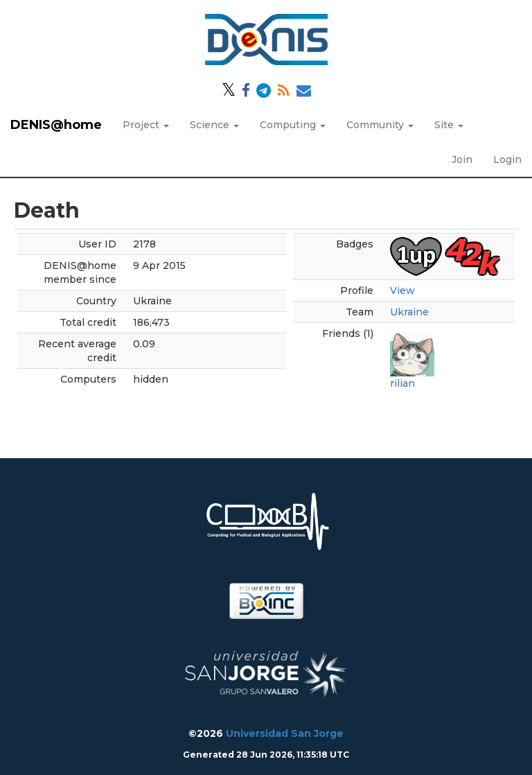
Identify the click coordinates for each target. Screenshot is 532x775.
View (402, 290)
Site (449, 125)
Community (380, 125)
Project (146, 125)
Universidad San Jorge (285, 733)
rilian (402, 383)
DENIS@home (56, 125)
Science (214, 125)
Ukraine (409, 312)
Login (507, 159)
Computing (293, 125)
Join (462, 159)
